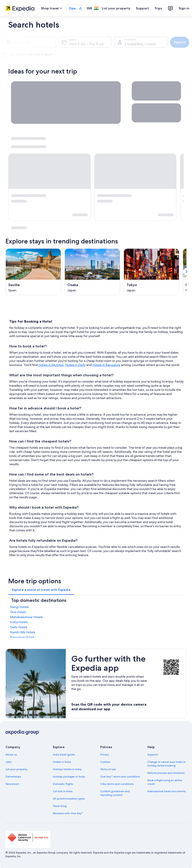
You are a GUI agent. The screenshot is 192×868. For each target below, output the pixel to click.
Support (142, 8)
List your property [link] (16, 769)
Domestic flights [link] (63, 784)
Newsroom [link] (12, 784)
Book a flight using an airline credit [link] (165, 782)
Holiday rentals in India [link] (67, 769)
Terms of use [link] (108, 769)
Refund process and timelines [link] (166, 773)
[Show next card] (186, 272)
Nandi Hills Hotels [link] (23, 632)
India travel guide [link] (64, 755)
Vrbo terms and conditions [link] (117, 784)
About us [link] (11, 755)
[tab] (41, 590)
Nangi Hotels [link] (19, 607)
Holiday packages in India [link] (69, 777)
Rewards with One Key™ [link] (68, 813)
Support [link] (153, 755)
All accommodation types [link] (69, 799)
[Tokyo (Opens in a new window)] (151, 272)
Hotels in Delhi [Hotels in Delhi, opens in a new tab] (75, 365)
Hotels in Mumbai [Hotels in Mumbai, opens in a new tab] (51, 365)
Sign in (184, 8)
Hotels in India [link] (62, 762)
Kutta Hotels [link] (19, 622)
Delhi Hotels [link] (19, 627)
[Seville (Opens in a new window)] (33, 272)
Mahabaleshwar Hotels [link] (26, 617)
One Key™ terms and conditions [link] (120, 777)
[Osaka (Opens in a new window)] (92, 272)
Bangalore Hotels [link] (22, 637)
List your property (116, 8)
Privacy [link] (105, 755)
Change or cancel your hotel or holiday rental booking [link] (166, 764)
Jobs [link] (9, 762)
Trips (158, 8)
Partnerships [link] (13, 777)
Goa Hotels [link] (18, 612)
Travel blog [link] (60, 806)
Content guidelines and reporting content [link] (115, 793)
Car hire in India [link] (63, 791)
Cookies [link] (105, 762)
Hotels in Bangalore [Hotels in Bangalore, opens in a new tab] (106, 365)
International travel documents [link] (166, 791)
